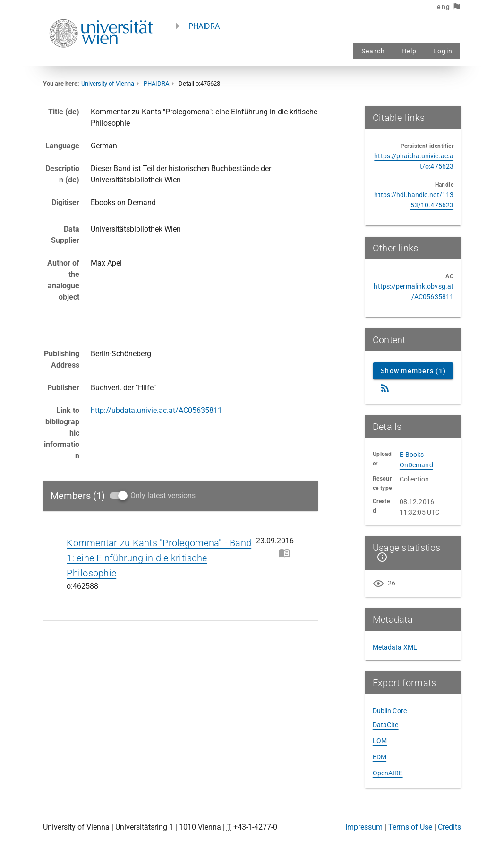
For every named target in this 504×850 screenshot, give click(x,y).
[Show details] (380, 557)
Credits (449, 827)
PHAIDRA (204, 26)
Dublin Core (390, 711)
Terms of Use (410, 827)
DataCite (386, 725)
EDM (380, 757)
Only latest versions (163, 495)
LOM (380, 741)
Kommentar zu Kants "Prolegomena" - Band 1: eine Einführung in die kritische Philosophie (159, 558)
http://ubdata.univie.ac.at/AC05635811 (156, 410)
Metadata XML (395, 647)
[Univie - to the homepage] (101, 60)
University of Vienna (108, 83)
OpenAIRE (388, 773)
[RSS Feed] (385, 388)
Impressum (364, 827)
